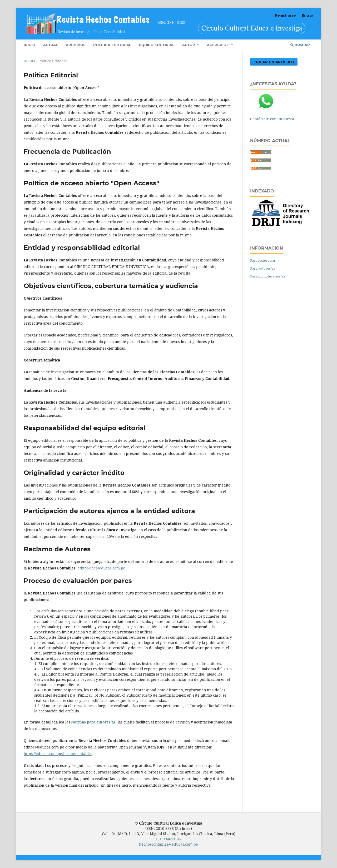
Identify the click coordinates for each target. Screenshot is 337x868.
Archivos (76, 45)
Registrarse (285, 15)
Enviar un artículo (274, 62)
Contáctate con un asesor (272, 119)
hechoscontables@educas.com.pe (168, 844)
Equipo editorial (157, 45)
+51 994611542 (168, 839)
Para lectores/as (263, 260)
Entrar (308, 15)
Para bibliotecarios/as (268, 276)
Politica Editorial (112, 45)
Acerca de (218, 45)
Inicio (29, 45)
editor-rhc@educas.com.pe (101, 568)
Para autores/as (263, 268)
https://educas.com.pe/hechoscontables (58, 754)
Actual (51, 45)
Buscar (300, 45)
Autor (189, 45)
